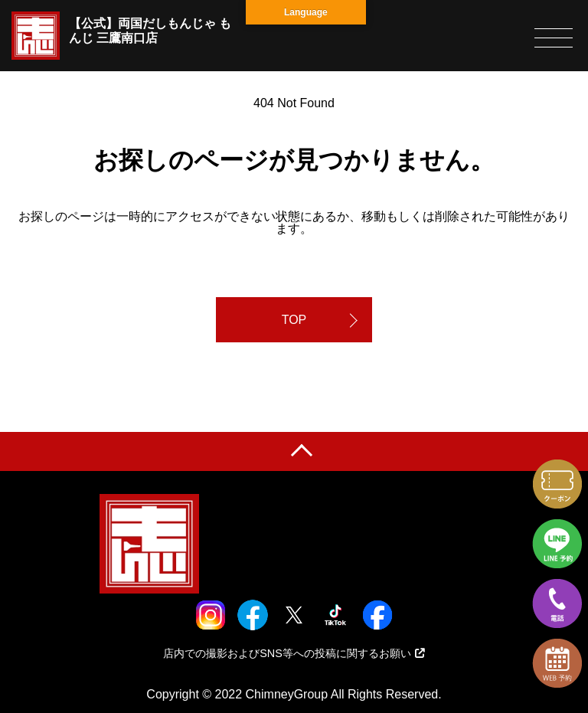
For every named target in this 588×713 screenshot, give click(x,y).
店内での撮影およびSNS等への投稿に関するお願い (294, 653)
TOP (294, 320)
